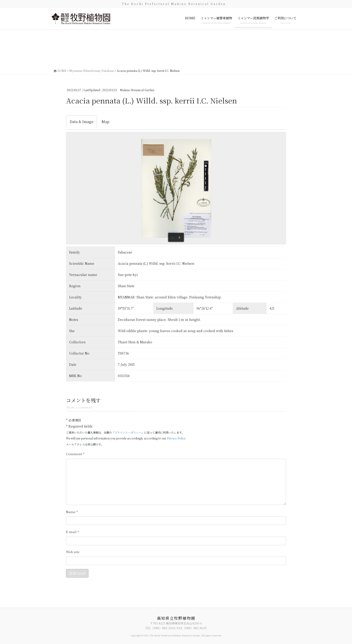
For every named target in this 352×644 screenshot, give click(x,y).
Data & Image (81, 122)
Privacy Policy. (177, 438)
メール (73, 532)
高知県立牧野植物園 (176, 618)
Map (105, 122)
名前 (72, 512)
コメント (75, 454)
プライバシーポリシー (128, 432)
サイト (73, 552)
